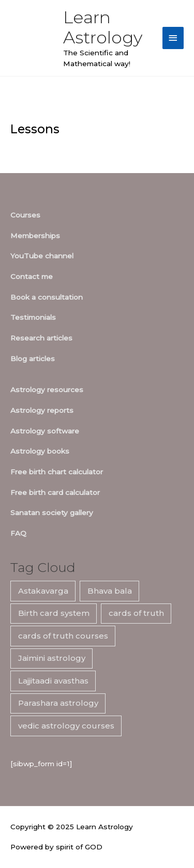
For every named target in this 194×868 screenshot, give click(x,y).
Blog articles (33, 359)
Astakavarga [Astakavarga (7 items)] (43, 591)
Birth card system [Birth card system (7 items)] (54, 613)
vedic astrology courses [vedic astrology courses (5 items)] (66, 726)
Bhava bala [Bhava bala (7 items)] (110, 591)
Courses (25, 215)
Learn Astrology (103, 27)
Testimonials (33, 317)
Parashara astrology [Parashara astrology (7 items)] (58, 703)
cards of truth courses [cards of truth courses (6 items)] (63, 636)
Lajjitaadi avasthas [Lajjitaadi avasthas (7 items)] (53, 681)
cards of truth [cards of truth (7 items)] (136, 613)
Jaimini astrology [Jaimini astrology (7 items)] (52, 658)
